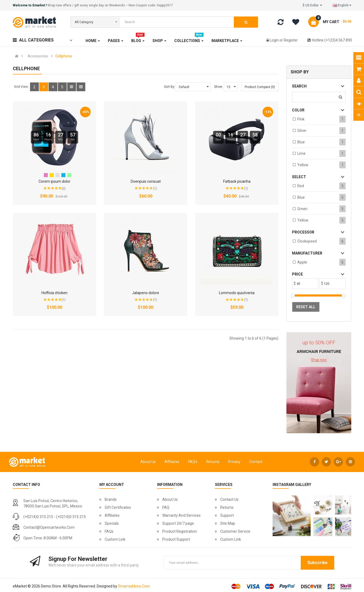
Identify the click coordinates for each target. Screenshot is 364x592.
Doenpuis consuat (146, 181)
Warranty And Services (181, 515)
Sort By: (170, 87)
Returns (213, 462)
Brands (111, 499)
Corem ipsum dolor (54, 181)
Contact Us (229, 499)
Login (275, 40)
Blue (301, 142)
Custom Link (115, 539)
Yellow (303, 165)
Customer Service (235, 531)
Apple (302, 262)
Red (301, 186)
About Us (148, 462)
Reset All (306, 307)
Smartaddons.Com (134, 586)
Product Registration (180, 531)
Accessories (38, 56)
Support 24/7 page (178, 523)
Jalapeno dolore (146, 293)
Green (302, 209)
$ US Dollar (312, 5)
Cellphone (64, 56)
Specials (112, 523)
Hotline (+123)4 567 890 (330, 40)
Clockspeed (307, 241)
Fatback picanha (237, 181)
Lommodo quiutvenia (237, 293)
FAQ (166, 507)
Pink (301, 119)
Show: (219, 87)
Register (291, 40)
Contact (256, 462)
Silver (302, 131)
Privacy (234, 462)
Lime (301, 153)
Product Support (176, 539)
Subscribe (318, 563)
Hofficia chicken (54, 293)
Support (227, 515)
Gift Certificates (118, 507)
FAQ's (193, 462)
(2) (64, 189)
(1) (155, 189)
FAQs (109, 531)
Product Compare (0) (260, 87)
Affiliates (172, 462)
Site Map (228, 523)
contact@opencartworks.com (49, 527)
